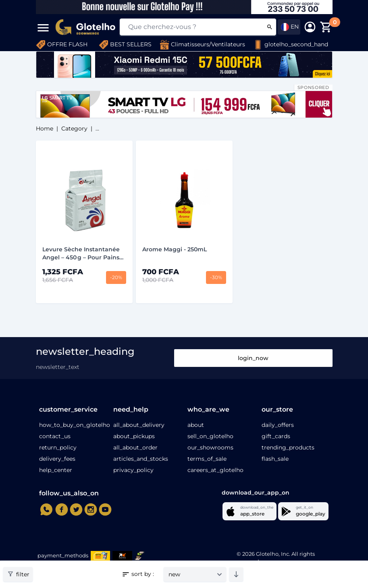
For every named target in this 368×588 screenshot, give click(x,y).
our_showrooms (210, 447)
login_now (253, 358)
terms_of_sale (207, 459)
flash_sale (275, 459)
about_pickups (134, 436)
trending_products (288, 447)
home (45, 128)
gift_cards (276, 436)
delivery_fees (57, 459)
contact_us (55, 436)
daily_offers (278, 425)
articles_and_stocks (141, 459)
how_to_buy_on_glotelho (75, 425)
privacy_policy (133, 470)
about (196, 425)
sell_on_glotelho (210, 436)
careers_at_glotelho (215, 470)
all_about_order (135, 447)
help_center (56, 470)
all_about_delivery (139, 425)
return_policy (58, 447)
